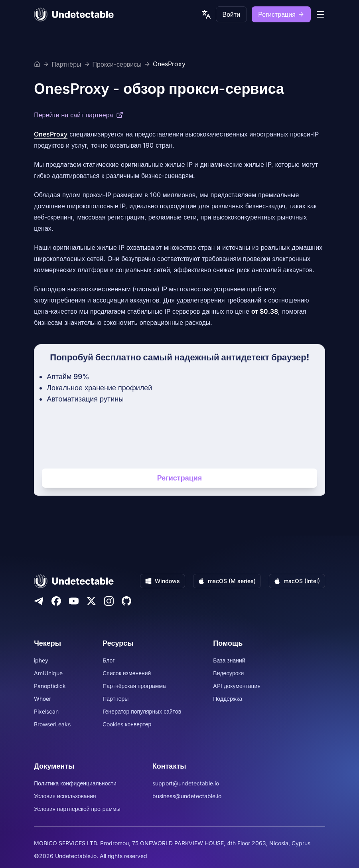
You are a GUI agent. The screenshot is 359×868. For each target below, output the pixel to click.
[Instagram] (109, 601)
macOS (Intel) (297, 581)
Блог (108, 660)
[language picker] (206, 14)
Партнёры (66, 64)
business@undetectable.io (187, 796)
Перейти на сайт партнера (79, 115)
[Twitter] (91, 601)
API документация (237, 686)
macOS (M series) (227, 581)
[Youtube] (74, 601)
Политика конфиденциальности (75, 783)
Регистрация (281, 14)
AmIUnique (48, 673)
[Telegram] (39, 601)
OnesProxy (169, 64)
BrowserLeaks (52, 724)
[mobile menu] (320, 14)
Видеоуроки (228, 673)
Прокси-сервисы (117, 64)
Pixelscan (46, 711)
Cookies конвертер (127, 724)
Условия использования (65, 796)
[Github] (126, 601)
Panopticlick (50, 686)
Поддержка (228, 699)
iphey (41, 660)
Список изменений (127, 673)
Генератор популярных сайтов (142, 711)
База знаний (229, 660)
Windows (163, 581)
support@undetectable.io (186, 783)
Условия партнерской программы (77, 809)
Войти (232, 14)
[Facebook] (56, 601)
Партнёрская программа (134, 686)
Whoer (42, 699)
